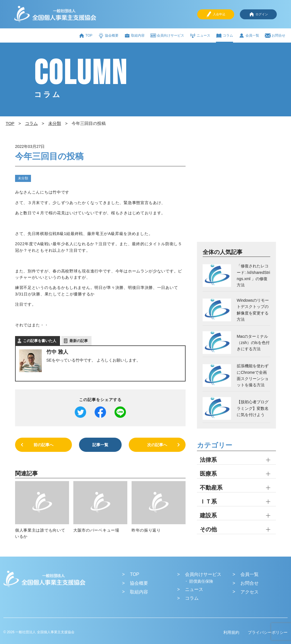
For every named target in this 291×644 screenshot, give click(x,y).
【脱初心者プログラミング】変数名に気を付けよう (253, 408)
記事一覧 (100, 445)
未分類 (23, 178)
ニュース (200, 36)
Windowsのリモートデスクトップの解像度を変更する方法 (253, 310)
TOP (86, 36)
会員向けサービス (167, 35)
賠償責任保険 (201, 581)
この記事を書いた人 (40, 341)
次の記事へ (157, 445)
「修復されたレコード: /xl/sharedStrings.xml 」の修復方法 (253, 275)
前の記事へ (43, 445)
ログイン (258, 14)
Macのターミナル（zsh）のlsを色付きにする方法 (253, 343)
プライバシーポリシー (268, 632)
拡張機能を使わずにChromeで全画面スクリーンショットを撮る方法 (253, 375)
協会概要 (108, 36)
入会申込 (216, 14)
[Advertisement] (236, 192)
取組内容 (134, 36)
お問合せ (275, 36)
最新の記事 (79, 341)
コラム (225, 36)
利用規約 (231, 632)
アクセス (250, 592)
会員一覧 (249, 36)
